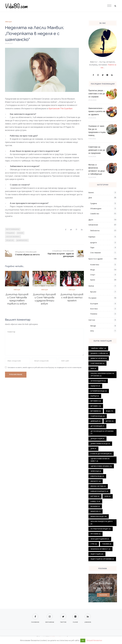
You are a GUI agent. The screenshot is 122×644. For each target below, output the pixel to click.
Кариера (92, 237)
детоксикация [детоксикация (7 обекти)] (97, 426)
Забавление (93, 225)
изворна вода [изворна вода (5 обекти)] (97, 476)
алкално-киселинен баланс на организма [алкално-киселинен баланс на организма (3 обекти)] (102, 375)
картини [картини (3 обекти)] (95, 496)
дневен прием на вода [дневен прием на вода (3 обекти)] (100, 444)
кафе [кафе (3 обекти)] (108, 496)
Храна (93, 280)
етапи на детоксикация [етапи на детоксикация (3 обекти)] (101, 454)
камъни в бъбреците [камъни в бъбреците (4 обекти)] (99, 491)
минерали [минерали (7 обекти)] (95, 511)
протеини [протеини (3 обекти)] (95, 534)
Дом (90, 198)
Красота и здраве (96, 259)
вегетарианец (13, 229)
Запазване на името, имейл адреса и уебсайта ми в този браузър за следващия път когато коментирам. (45, 367)
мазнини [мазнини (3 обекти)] (95, 506)
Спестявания (95, 253)
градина (10, 233)
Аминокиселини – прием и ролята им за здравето (97, 112)
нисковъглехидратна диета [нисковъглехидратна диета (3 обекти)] (102, 523)
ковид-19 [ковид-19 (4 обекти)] (95, 501)
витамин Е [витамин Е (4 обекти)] (96, 401)
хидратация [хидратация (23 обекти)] (97, 554)
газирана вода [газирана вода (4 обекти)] (98, 416)
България (94, 304)
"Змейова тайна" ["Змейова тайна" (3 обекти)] (98, 348)
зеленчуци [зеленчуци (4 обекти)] (96, 471)
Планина (94, 314)
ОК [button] (83, 640)
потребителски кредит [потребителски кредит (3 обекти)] (101, 529)
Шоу (92, 331)
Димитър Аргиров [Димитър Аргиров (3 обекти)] (99, 358)
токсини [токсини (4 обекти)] (107, 544)
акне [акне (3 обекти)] (93, 368)
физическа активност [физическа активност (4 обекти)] (100, 549)
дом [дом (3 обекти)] (93, 449)
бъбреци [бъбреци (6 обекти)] (95, 396)
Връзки (93, 292)
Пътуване (92, 298)
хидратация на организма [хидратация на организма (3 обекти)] (102, 559)
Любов (91, 286)
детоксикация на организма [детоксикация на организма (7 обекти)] (102, 432)
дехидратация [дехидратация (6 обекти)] (97, 439)
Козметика (95, 265)
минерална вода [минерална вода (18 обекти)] (99, 516)
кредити (93, 243)
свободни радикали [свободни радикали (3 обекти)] (100, 539)
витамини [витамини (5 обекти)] (96, 411)
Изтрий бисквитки (94, 640)
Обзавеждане (96, 208)
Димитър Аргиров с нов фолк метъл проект (72, 297)
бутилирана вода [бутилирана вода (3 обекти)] (99, 391)
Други (91, 220)
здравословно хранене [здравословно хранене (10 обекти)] (101, 466)
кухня (20, 233)
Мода (92, 270)
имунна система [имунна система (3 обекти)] (98, 486)
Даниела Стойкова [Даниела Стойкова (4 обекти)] (99, 353)
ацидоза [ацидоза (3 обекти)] (95, 386)
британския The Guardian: (61, 108)
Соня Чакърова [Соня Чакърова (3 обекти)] (97, 363)
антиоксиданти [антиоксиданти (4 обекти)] (98, 381)
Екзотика (94, 309)
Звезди (8, 22)
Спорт (93, 275)
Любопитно (95, 231)
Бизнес (91, 192)
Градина (94, 203)
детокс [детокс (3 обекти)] (110, 421)
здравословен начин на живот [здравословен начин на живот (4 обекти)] (100, 460)
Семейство (95, 214)
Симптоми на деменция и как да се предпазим (97, 150)
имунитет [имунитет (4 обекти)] (96, 481)
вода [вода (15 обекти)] (110, 411)
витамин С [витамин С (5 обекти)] (96, 406)
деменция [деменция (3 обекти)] (95, 421)
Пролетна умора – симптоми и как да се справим (97, 94)
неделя (10, 240)
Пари (92, 247)
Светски (92, 320)
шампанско (22, 240)
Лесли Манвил (13, 237)
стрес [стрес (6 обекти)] (94, 544)
